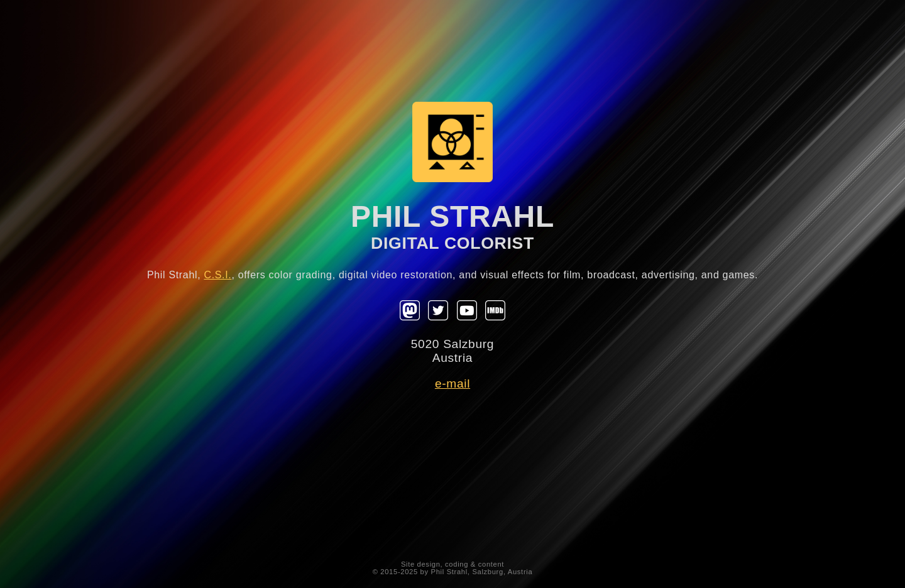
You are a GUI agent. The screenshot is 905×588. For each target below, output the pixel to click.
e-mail (452, 384)
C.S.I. (217, 275)
